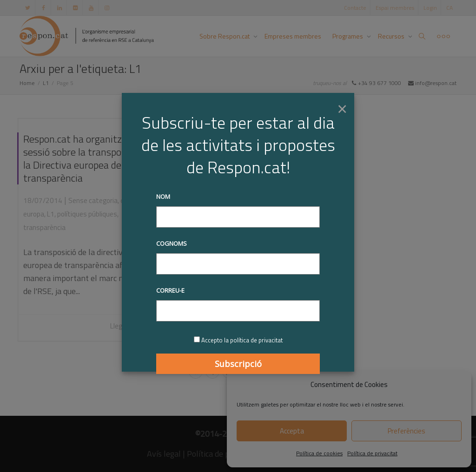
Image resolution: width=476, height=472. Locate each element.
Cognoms (172, 243)
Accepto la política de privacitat (242, 340)
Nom (163, 197)
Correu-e (170, 290)
